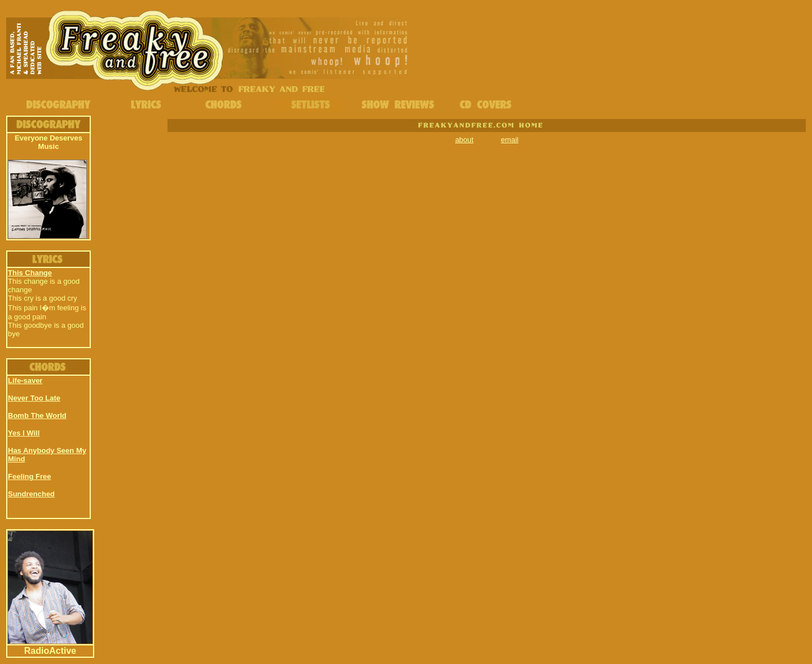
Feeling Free (30, 476)
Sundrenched (31, 494)
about (464, 140)
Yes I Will (24, 433)
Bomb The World (37, 415)
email (509, 140)
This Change (30, 273)
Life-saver (25, 381)
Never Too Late (34, 398)
